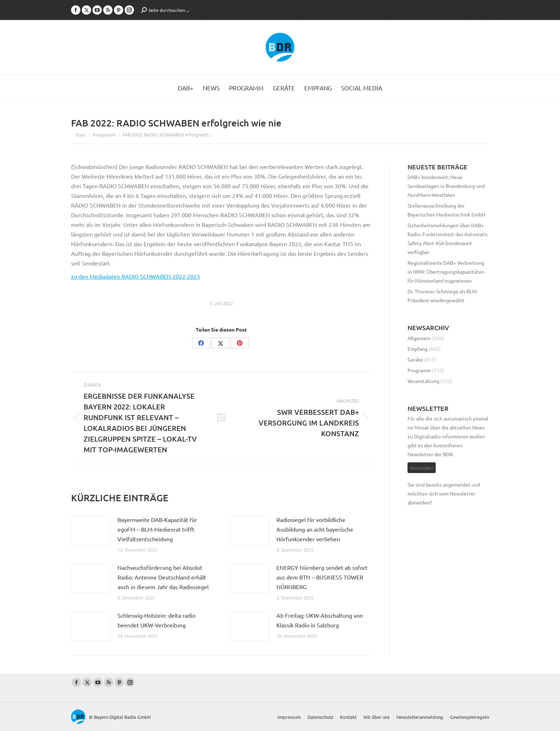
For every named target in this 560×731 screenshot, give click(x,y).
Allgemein (419, 338)
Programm (419, 370)
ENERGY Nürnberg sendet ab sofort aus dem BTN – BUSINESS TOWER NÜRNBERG (322, 577)
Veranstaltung (423, 381)
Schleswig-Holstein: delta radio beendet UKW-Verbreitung (156, 620)
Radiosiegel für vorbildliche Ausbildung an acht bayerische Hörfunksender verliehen (315, 529)
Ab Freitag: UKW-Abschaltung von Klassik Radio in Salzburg (320, 620)
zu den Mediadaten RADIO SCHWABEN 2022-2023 (136, 276)
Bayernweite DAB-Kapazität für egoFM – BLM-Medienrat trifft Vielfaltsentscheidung (157, 529)
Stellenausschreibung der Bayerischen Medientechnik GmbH (446, 210)
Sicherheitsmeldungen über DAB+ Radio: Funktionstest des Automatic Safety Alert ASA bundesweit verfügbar (448, 238)
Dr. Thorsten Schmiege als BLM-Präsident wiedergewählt (443, 296)
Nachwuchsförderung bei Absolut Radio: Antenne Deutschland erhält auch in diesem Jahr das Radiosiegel (163, 577)
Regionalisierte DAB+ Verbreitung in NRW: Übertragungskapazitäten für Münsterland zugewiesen (446, 272)
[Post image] (91, 531)
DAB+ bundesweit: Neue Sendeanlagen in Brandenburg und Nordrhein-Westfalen (446, 186)
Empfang (417, 349)
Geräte (415, 359)
